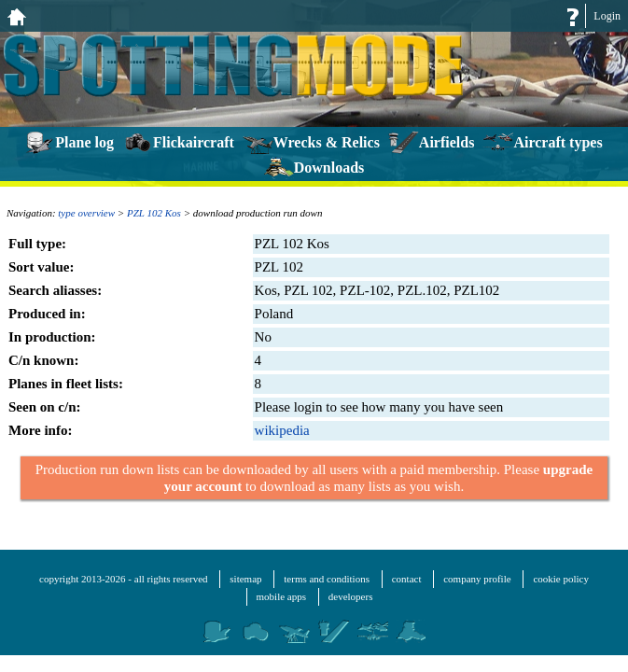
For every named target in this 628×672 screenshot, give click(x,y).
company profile (477, 579)
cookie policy (561, 579)
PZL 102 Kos (154, 213)
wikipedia (282, 430)
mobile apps (281, 596)
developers (351, 596)
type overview (86, 213)
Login (607, 16)
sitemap (245, 579)
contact (407, 579)
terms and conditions (327, 579)
